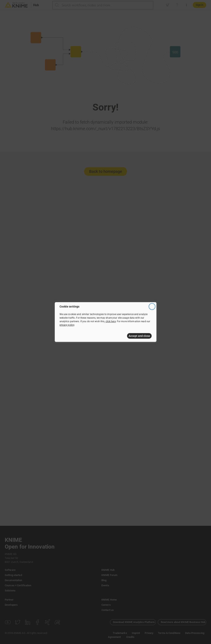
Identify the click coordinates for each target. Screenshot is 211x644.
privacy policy (67, 325)
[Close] (152, 307)
